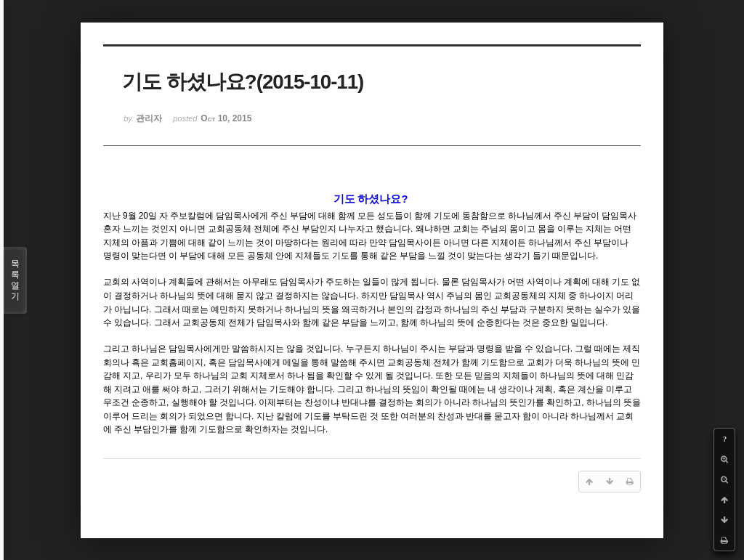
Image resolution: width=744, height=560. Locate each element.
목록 (15, 280)
